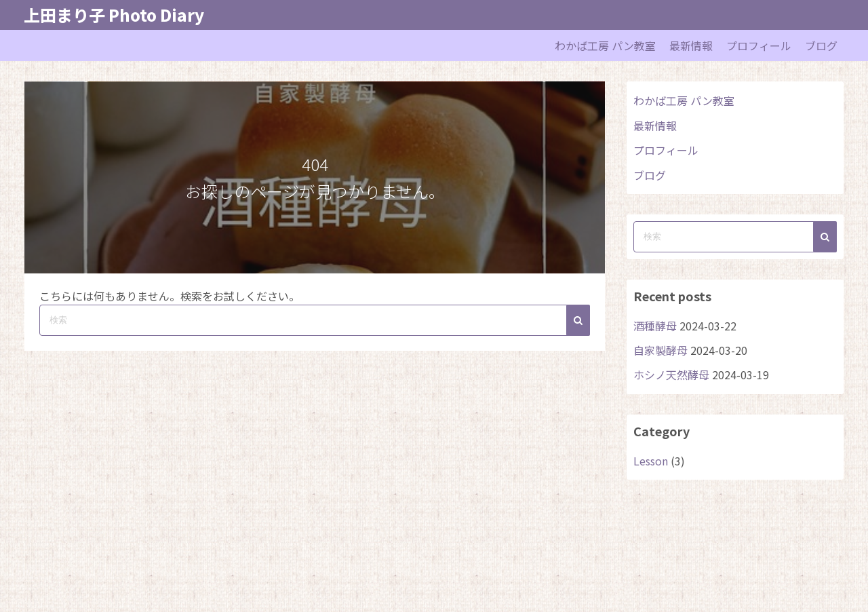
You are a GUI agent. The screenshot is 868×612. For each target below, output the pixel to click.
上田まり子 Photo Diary (114, 15)
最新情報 (691, 45)
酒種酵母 (655, 326)
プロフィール (759, 45)
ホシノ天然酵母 (671, 375)
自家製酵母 (660, 350)
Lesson (651, 461)
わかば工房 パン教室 (605, 45)
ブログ (821, 45)
